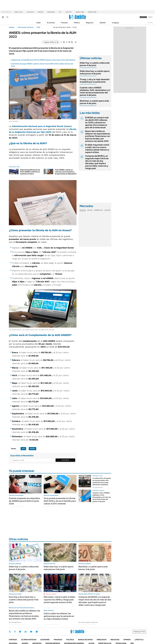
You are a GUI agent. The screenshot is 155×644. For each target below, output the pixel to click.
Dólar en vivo (19, 12)
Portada (13, 640)
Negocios (90, 23)
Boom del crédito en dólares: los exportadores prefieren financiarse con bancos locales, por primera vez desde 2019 (98, 136)
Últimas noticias (29, 640)
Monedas (83, 210)
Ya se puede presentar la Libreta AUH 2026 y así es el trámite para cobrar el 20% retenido (60, 501)
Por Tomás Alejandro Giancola (88, 622)
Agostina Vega (80, 12)
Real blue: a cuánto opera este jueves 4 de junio (94, 102)
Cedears (107, 210)
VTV (60, 12)
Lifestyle (139, 640)
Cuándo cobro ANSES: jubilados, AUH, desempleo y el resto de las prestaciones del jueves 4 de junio (95, 91)
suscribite (143, 17)
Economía (51, 23)
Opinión (103, 23)
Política (77, 23)
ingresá (150, 17)
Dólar (39, 23)
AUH (38, 27)
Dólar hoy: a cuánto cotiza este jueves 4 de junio (95, 64)
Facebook (15, 632)
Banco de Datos (85, 640)
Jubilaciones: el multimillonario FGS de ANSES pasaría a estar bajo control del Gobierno (43, 60)
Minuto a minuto (51, 594)
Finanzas (64, 23)
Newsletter (150, 23)
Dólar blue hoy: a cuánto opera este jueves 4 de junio (95, 72)
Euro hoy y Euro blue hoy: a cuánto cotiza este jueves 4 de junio (24, 600)
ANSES (32, 449)
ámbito (12, 27)
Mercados (102, 640)
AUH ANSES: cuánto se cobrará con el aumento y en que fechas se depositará (66, 172)
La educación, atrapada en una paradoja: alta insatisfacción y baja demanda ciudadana (102, 481)
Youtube (31, 632)
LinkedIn (26, 632)
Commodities (98, 210)
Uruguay (115, 23)
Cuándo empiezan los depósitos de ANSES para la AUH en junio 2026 (24, 501)
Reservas (41, 12)
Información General (25, 27)
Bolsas (90, 210)
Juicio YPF (68, 12)
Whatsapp (37, 632)
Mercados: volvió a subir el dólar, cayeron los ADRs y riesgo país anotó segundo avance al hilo (59, 600)
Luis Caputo (30, 12)
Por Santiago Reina (15, 622)
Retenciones (51, 12)
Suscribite (65, 460)
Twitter (10, 632)
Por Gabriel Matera (98, 487)
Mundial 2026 (92, 12)
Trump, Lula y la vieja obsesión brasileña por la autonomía (95, 81)
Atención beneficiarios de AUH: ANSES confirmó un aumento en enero (30, 172)
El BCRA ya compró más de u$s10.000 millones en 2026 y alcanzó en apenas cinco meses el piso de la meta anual (97, 123)
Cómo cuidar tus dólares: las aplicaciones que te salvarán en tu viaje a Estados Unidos (59, 616)
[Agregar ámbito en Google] (51, 42)
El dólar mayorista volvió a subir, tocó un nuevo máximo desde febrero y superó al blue (97, 149)
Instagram (20, 632)
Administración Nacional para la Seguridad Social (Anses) (42, 126)
